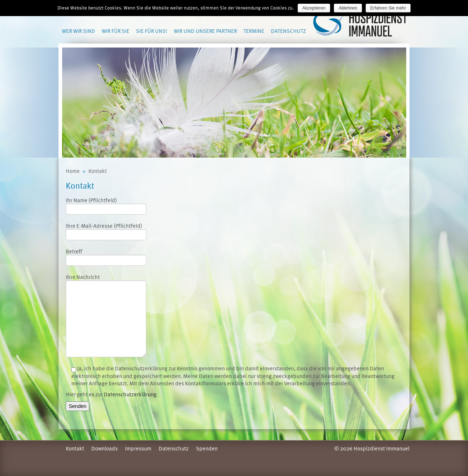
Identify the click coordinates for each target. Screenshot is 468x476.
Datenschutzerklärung (130, 394)
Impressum (138, 448)
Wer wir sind (78, 31)
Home (73, 171)
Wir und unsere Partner (205, 31)
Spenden (207, 448)
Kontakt (75, 448)
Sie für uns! (152, 31)
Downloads (105, 448)
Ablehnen (348, 8)
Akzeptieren (314, 8)
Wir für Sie (116, 31)
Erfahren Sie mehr (388, 8)
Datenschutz (288, 31)
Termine (254, 31)
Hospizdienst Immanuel (361, 24)
